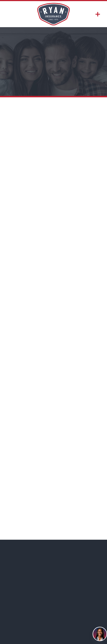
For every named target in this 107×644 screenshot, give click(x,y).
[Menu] (98, 14)
